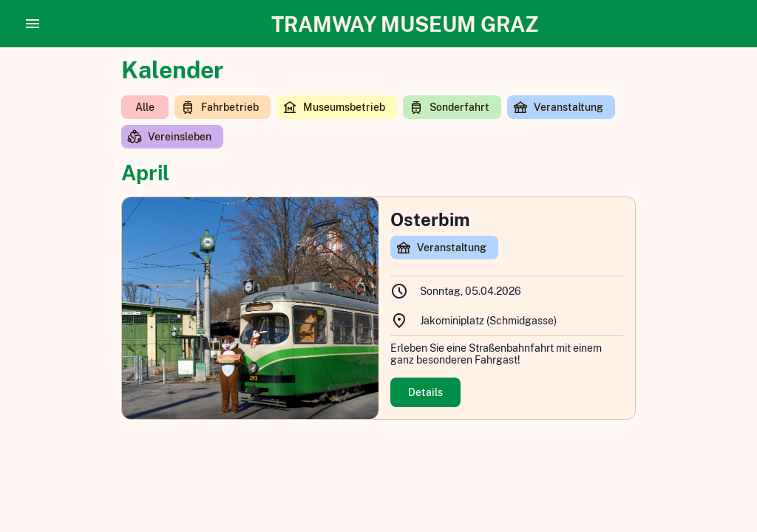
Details (425, 392)
